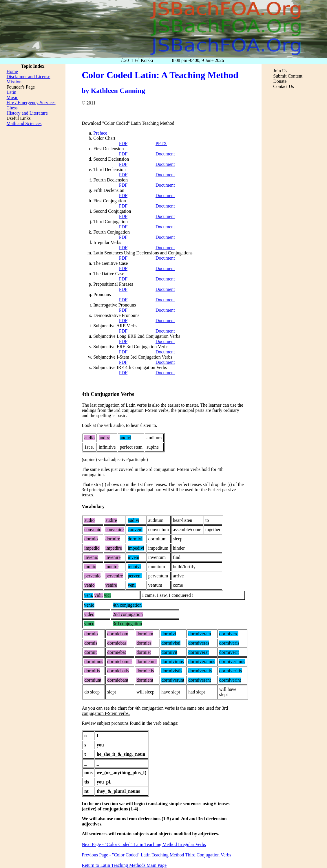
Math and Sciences (24, 123)
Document (165, 154)
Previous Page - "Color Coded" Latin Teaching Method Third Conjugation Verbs (156, 855)
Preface (100, 133)
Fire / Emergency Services (31, 103)
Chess (12, 108)
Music (12, 97)
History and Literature (27, 113)
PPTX (161, 143)
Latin (12, 92)
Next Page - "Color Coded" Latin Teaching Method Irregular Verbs (144, 844)
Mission (14, 82)
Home (12, 71)
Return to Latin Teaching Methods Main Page (124, 865)
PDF (123, 143)
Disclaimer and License (29, 77)
